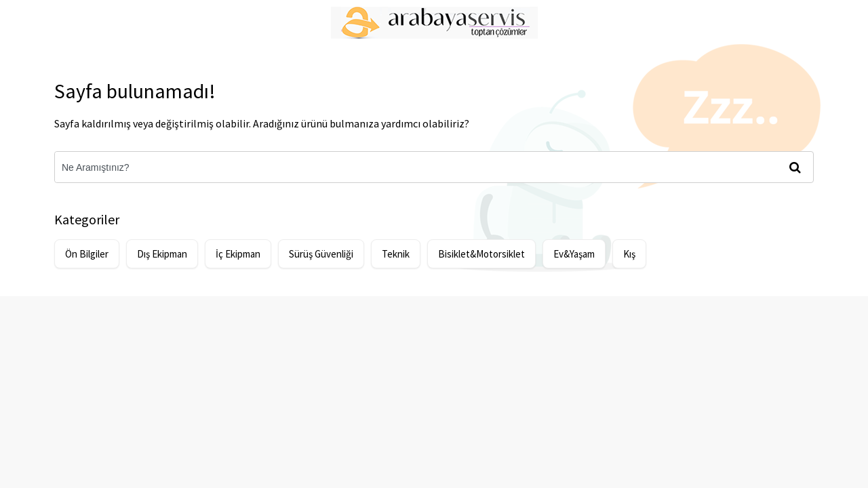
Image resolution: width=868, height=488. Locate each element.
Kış (629, 254)
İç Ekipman (238, 254)
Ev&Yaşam (574, 254)
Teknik (396, 254)
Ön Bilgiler (87, 254)
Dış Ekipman (162, 254)
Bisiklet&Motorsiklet (481, 254)
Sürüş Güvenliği (321, 254)
